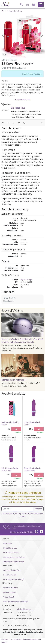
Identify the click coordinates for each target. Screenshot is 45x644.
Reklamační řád (10, 575)
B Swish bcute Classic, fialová (33, 423)
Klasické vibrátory (14, 11)
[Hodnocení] (13, 123)
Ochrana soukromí (11, 552)
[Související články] (19, 123)
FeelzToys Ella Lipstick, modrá (10, 423)
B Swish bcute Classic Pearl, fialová (10, 469)
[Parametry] (8, 123)
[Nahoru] (42, 123)
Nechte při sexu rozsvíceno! (14, 380)
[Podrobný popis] (3, 123)
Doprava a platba (11, 588)
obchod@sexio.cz (25, 609)
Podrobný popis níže (22, 99)
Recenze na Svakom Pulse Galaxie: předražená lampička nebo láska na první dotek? (22, 341)
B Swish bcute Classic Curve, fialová (32, 469)
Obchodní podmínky (12, 570)
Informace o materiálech (14, 562)
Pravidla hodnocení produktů (16, 602)
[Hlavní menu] (41, 4)
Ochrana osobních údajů (14, 579)
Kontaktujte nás (10, 548)
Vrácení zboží (9, 597)
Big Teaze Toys (18, 108)
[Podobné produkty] (24, 123)
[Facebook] (41, 532)
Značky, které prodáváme (14, 557)
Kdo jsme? (8, 543)
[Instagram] (36, 532)
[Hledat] (22, 5)
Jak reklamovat (10, 592)
